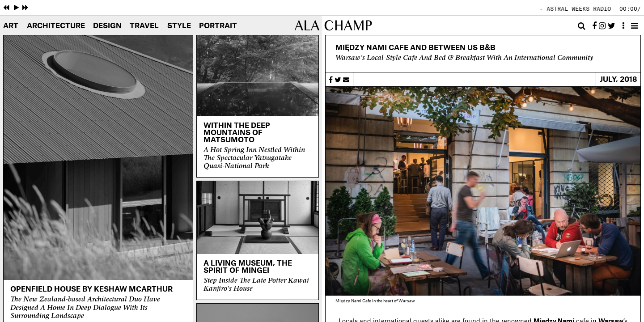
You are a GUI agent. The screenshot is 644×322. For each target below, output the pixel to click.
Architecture (56, 26)
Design (107, 26)
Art (11, 26)
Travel (144, 26)
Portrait (218, 26)
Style (179, 26)
